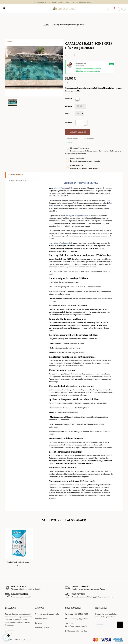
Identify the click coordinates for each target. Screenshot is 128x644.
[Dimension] (81, 106)
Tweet (70, 55)
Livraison (39, 623)
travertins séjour (91, 271)
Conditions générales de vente (47, 614)
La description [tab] (16, 175)
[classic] (77, 98)
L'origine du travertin (43, 627)
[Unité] (79, 114)
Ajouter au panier (78, 132)
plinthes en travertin (73, 271)
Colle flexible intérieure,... (19, 563)
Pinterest (74, 55)
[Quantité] (80, 123)
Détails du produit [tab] (18, 181)
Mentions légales (42, 618)
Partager (66, 55)
